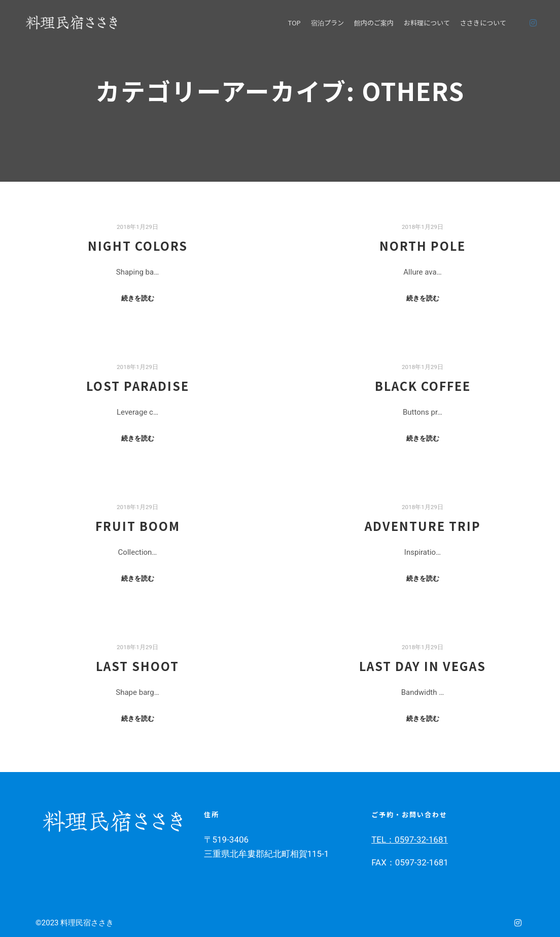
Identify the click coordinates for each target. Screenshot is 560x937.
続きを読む (138, 298)
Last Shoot (137, 666)
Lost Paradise (138, 386)
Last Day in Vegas (423, 666)
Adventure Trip (423, 526)
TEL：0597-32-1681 (410, 840)
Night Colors (138, 246)
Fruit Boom (138, 526)
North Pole (423, 246)
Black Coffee (423, 386)
